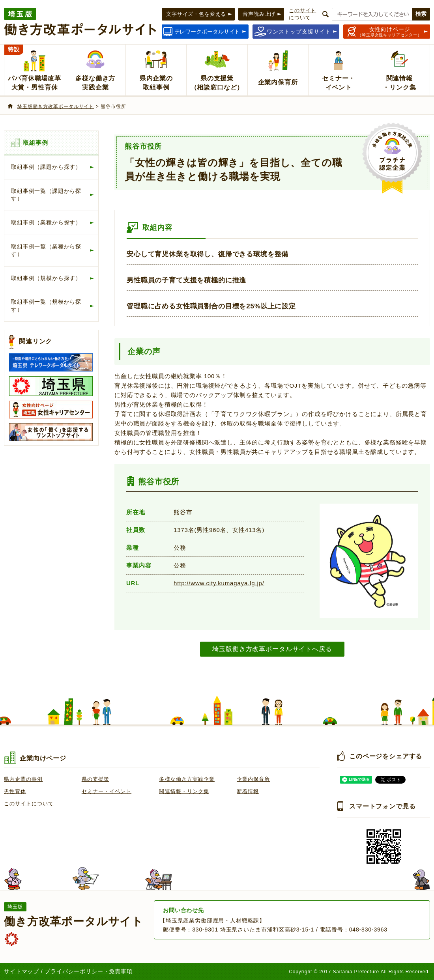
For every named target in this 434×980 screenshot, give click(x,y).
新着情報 (248, 791)
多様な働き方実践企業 (187, 779)
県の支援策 (95, 779)
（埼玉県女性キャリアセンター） (390, 32)
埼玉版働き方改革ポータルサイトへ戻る (272, 649)
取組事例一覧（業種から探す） (46, 250)
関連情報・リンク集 (184, 791)
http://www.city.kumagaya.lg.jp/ (219, 583)
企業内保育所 (253, 779)
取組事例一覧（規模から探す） (46, 306)
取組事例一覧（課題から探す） (46, 195)
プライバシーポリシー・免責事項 (89, 971)
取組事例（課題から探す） (46, 167)
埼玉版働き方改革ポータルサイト (56, 106)
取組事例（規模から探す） (46, 278)
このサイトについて (29, 804)
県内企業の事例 (23, 779)
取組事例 (35, 143)
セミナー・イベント (107, 791)
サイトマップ (22, 971)
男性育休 (15, 791)
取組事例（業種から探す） (46, 222)
